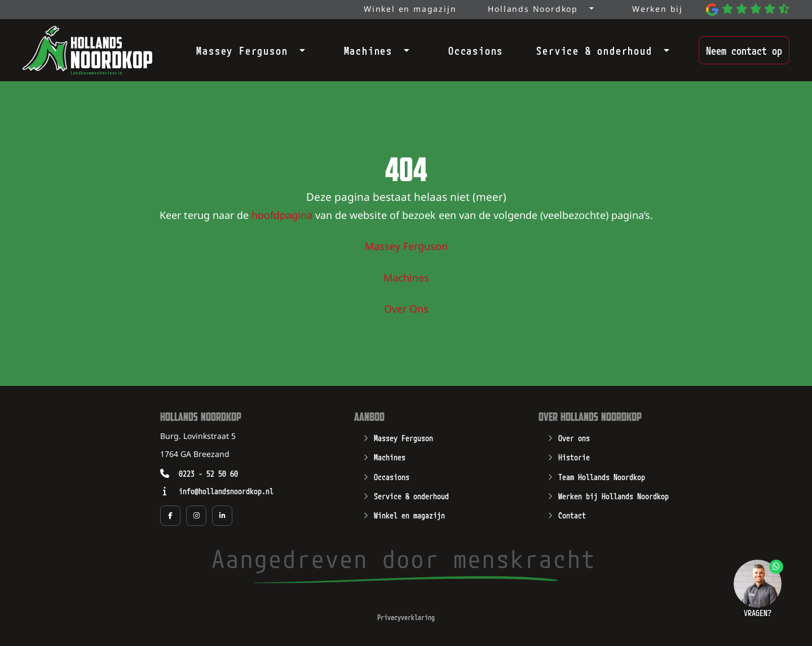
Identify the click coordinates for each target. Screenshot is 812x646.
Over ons (574, 437)
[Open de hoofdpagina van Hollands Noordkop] (87, 50)
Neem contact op (744, 50)
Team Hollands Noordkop (602, 476)
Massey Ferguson (242, 50)
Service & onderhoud (594, 50)
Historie (574, 456)
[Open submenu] (299, 48)
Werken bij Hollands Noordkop (614, 495)
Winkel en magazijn (409, 515)
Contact (572, 515)
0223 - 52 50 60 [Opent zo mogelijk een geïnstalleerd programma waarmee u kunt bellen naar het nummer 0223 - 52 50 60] (208, 473)
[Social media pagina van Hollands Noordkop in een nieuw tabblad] (170, 516)
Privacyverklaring (406, 617)
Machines (368, 50)
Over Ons (406, 310)
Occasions (476, 50)
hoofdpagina (282, 216)
